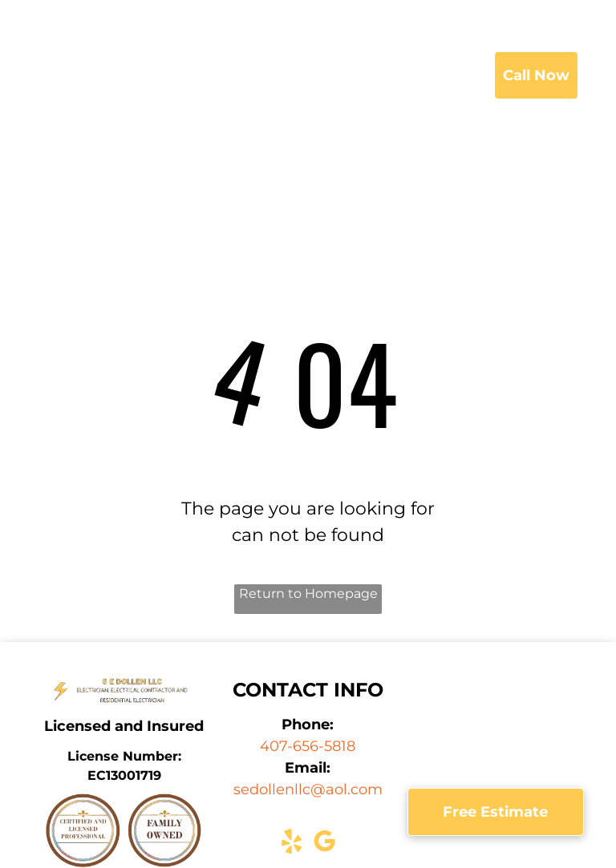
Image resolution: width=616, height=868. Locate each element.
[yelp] (291, 844)
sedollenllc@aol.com (308, 789)
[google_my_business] (324, 844)
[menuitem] (226, 76)
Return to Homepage (308, 593)
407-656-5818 (308, 746)
